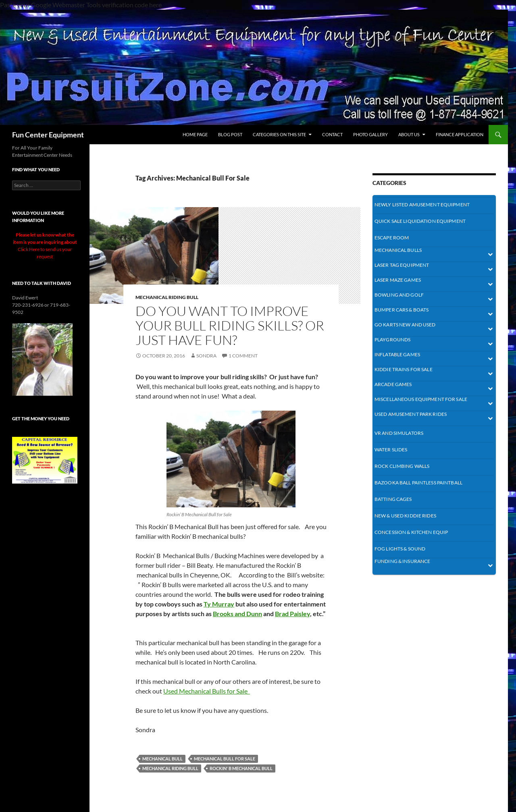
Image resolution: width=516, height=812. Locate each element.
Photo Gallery (370, 134)
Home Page (195, 134)
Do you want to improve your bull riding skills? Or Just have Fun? (230, 325)
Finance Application (460, 134)
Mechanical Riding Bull (170, 768)
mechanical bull (162, 759)
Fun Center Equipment (48, 135)
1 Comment (243, 356)
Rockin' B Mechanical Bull (241, 768)
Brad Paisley (292, 614)
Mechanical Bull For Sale (225, 759)
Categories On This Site (279, 134)
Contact (332, 134)
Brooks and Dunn (237, 614)
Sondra (206, 356)
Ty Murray (219, 604)
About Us (409, 134)
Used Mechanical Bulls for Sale (207, 691)
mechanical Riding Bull (167, 297)
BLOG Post (230, 134)
